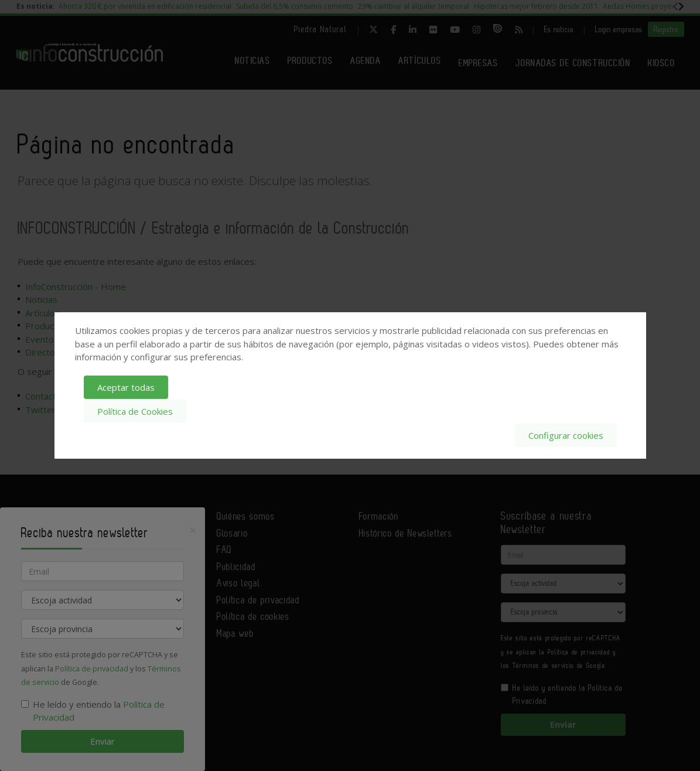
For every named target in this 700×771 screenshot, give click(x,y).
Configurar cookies (566, 435)
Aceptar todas (126, 387)
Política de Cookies (135, 411)
